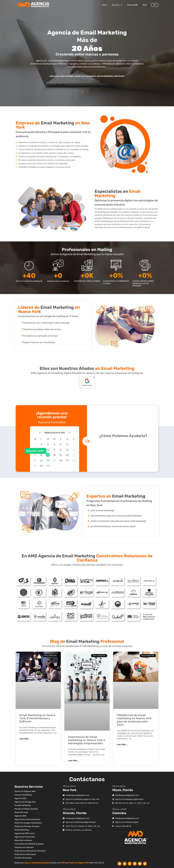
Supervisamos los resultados (39, 342)
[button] (117, 5)
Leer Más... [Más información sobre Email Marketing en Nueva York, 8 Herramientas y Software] (25, 739)
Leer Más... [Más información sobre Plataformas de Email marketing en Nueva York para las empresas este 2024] (122, 744)
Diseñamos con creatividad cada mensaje (46, 323)
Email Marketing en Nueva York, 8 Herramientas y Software (37, 718)
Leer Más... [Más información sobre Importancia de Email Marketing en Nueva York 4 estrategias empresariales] (73, 760)
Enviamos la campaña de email (40, 336)
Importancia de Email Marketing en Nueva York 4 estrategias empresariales (87, 740)
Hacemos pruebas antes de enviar (42, 329)
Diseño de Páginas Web (79, 863)
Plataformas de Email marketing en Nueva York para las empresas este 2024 (134, 720)
